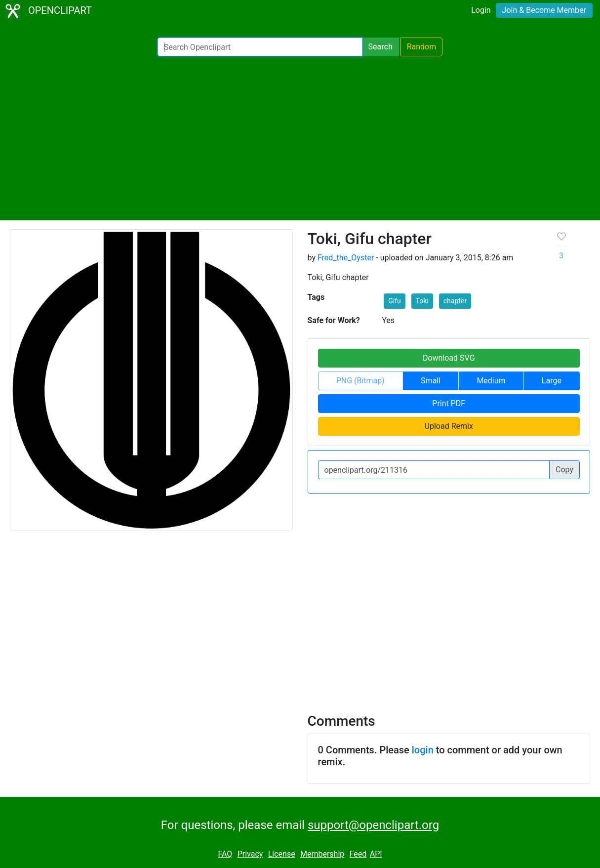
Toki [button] (422, 301)
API (376, 854)
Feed (358, 854)
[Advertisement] (300, 138)
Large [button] (552, 381)
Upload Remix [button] (449, 426)
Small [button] (431, 381)
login (423, 750)
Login (481, 10)
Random (422, 47)
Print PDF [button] (449, 403)
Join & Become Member (544, 10)
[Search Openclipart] (260, 47)
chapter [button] (455, 301)
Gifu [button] (395, 301)
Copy (564, 470)
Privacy (250, 854)
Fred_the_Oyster (346, 258)
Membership (322, 854)
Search (380, 47)
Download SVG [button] (449, 358)
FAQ (225, 854)
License (282, 854)
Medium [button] (491, 381)
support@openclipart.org (373, 825)
